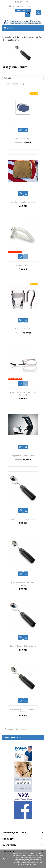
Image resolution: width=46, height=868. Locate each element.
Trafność (23, 78)
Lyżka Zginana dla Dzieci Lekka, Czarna (23, 584)
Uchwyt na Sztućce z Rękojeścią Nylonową (23, 393)
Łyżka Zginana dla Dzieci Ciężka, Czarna (23, 711)
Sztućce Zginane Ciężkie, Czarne (23, 646)
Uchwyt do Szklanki (23, 329)
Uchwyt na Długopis (23, 265)
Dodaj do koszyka (26, 130)
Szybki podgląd (20, 130)
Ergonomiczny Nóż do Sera (23, 456)
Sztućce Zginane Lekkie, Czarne (23, 519)
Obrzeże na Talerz (23, 139)
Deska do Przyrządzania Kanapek (23, 202)
